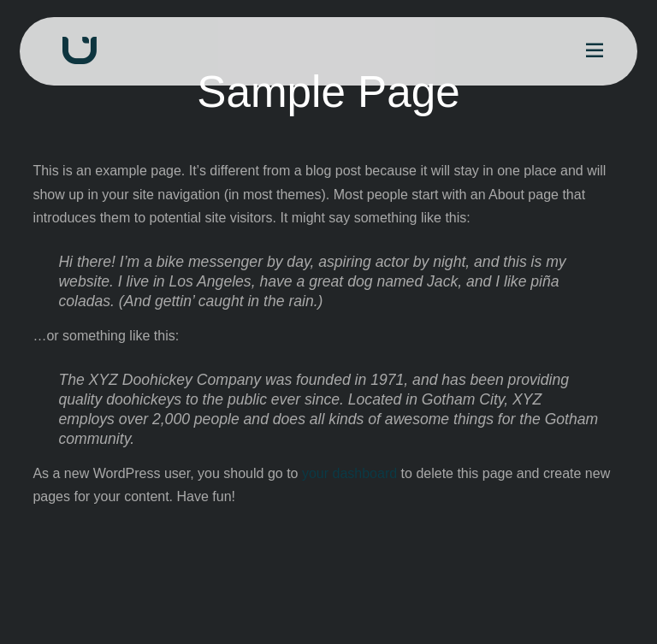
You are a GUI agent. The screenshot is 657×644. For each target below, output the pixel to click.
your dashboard (349, 473)
